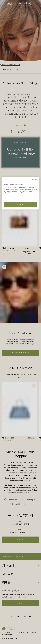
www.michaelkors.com (20, 533)
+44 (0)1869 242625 (20, 524)
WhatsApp (13, 500)
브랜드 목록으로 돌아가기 (10, 65)
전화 (31, 504)
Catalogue (30, 500)
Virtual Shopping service (15, 465)
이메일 (17, 504)
